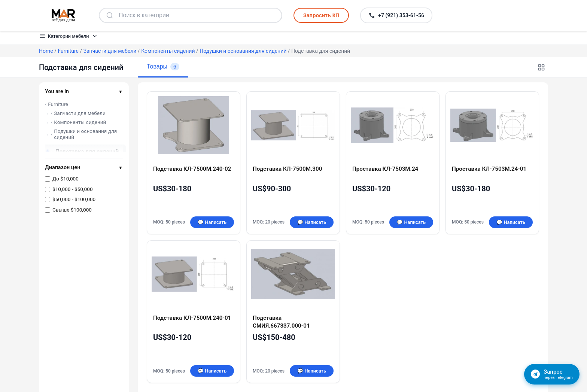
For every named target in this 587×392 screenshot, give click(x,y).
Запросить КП (321, 15)
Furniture (68, 51)
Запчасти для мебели (110, 51)
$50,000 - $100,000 (74, 199)
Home (46, 51)
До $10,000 (66, 179)
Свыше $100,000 (72, 210)
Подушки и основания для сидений (243, 51)
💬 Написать (212, 222)
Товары (163, 67)
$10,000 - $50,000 (73, 189)
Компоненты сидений (168, 51)
